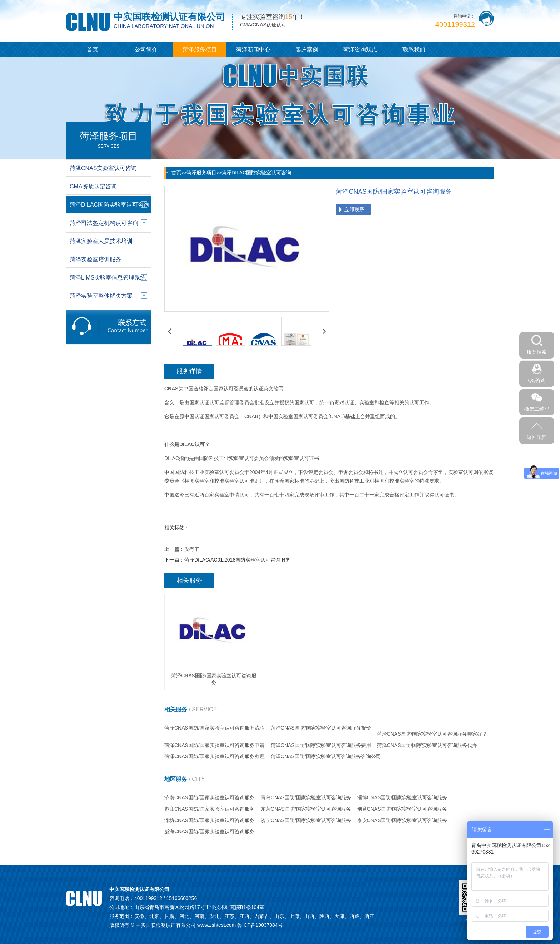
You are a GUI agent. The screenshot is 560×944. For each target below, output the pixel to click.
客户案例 (307, 50)
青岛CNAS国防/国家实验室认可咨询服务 (306, 797)
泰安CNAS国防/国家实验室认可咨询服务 (402, 820)
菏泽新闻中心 (253, 50)
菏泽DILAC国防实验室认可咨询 (256, 173)
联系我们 (414, 50)
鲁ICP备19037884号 (260, 925)
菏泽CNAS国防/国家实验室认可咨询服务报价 (321, 728)
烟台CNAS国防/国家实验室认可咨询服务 (402, 809)
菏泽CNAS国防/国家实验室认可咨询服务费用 (321, 745)
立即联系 (354, 209)
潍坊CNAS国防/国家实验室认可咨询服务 (209, 820)
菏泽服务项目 (200, 50)
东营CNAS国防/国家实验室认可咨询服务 (306, 809)
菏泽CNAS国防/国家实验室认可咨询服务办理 (214, 756)
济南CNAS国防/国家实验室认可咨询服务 (209, 797)
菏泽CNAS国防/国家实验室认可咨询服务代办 (427, 745)
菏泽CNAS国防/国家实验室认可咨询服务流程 (214, 728)
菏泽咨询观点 (360, 50)
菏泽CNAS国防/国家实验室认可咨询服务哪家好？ (432, 734)
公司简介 (146, 50)
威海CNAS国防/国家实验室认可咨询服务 (209, 831)
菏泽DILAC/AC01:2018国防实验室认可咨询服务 (237, 560)
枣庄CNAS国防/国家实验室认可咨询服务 (209, 809)
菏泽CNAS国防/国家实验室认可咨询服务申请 (214, 745)
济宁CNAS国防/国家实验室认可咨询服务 (306, 820)
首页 (92, 50)
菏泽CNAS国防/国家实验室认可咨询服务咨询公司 (326, 756)
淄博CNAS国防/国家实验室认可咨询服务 (402, 797)
